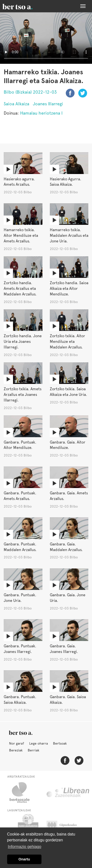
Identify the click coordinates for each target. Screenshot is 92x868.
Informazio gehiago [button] (25, 847)
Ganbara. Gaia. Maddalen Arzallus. (66, 547)
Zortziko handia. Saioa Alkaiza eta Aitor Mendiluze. (69, 288)
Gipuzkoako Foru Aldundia (66, 826)
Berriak (33, 750)
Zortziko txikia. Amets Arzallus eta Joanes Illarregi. (23, 395)
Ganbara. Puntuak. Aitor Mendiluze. (20, 445)
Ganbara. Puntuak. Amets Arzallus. (20, 496)
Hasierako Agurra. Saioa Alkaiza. (66, 182)
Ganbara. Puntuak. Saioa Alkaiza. (20, 700)
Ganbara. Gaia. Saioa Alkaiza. (68, 700)
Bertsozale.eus (23, 792)
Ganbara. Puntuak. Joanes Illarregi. (20, 649)
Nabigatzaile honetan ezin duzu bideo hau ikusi (46, 38)
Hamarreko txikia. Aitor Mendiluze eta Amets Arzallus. (21, 235)
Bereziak (16, 750)
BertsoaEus (25, 6)
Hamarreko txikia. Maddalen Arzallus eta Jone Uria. (69, 235)
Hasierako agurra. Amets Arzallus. (19, 182)
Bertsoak (60, 743)
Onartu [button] (24, 859)
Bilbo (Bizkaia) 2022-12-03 (30, 92)
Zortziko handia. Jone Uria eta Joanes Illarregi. (23, 342)
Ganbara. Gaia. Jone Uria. (68, 598)
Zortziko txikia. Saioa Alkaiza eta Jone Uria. (68, 392)
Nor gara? (17, 743)
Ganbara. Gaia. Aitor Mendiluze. (68, 445)
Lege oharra (39, 743)
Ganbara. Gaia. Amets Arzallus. (69, 496)
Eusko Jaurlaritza (28, 826)
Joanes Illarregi (48, 104)
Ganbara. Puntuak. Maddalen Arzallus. (20, 547)
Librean (68, 792)
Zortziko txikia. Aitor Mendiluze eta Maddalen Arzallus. (67, 342)
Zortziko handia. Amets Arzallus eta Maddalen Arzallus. (20, 288)
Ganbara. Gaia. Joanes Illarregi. (64, 649)
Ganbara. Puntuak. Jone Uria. (20, 598)
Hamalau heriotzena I (41, 113)
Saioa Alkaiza (16, 104)
